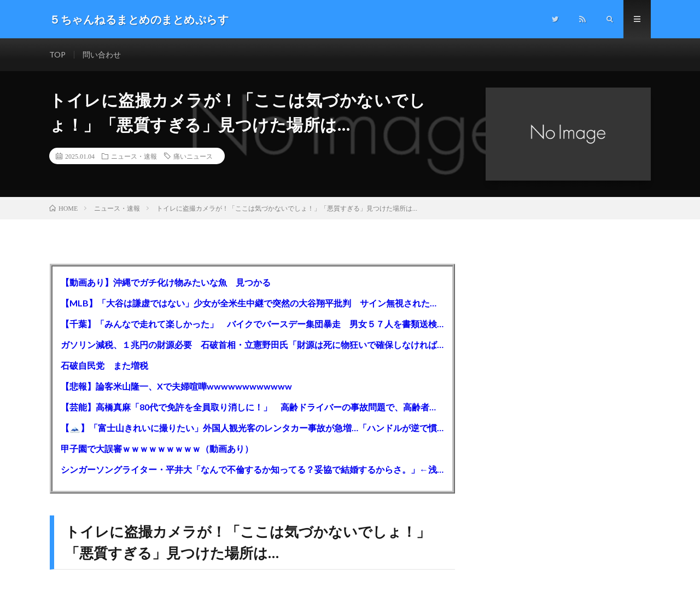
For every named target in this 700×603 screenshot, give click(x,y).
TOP (57, 54)
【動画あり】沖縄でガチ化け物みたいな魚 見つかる (166, 282)
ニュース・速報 (134, 156)
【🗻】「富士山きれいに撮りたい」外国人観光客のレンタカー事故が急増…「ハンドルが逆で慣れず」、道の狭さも (252, 428)
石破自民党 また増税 (104, 365)
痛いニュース (193, 156)
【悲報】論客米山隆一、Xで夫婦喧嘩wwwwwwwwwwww (176, 386)
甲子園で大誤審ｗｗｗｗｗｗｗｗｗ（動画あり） (157, 448)
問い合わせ (102, 54)
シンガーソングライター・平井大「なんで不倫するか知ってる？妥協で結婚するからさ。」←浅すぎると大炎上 (252, 469)
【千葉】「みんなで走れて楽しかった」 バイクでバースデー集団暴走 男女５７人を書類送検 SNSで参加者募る (252, 324)
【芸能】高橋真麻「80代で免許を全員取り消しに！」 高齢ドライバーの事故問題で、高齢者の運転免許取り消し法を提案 (252, 407)
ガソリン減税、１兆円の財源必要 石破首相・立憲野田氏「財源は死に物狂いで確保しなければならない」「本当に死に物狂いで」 (252, 344)
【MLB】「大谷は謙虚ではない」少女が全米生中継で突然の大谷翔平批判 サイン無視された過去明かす (252, 303)
